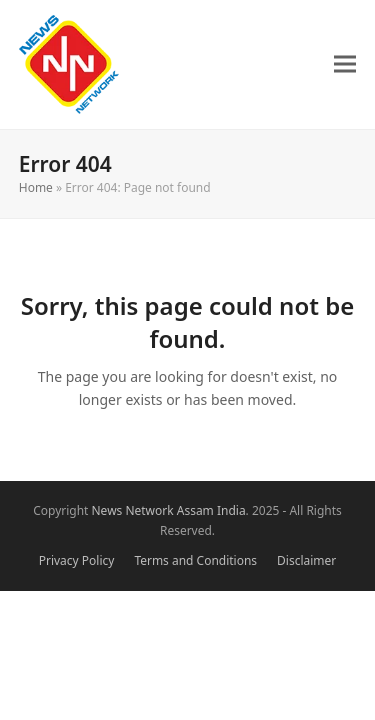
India (231, 510)
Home (36, 187)
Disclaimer (306, 560)
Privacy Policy (77, 560)
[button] (345, 64)
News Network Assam (153, 510)
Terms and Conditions (195, 560)
